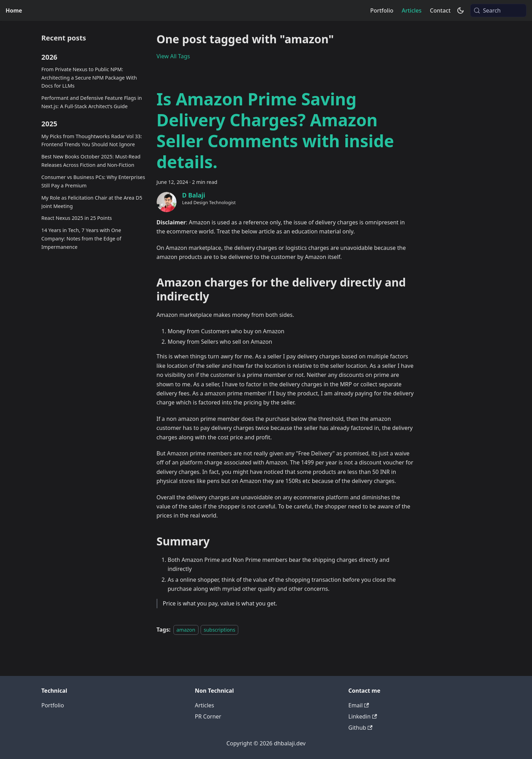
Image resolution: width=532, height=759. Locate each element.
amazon (186, 630)
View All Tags (173, 56)
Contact (440, 10)
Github (361, 728)
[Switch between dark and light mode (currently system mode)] (460, 10)
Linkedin (363, 716)
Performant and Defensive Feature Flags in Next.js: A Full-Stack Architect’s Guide (92, 102)
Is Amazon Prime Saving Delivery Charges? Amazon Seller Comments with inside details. (275, 130)
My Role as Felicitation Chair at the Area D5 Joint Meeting (92, 202)
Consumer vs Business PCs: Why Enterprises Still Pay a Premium (93, 181)
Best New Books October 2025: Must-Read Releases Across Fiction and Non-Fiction (91, 161)
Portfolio (382, 10)
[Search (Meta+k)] (498, 10)
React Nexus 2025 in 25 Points (77, 218)
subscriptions (219, 630)
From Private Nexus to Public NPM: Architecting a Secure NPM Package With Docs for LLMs (89, 78)
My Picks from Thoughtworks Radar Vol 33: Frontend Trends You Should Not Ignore (92, 140)
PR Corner (208, 716)
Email (359, 705)
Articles (411, 10)
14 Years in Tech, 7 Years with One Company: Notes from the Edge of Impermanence (81, 239)
